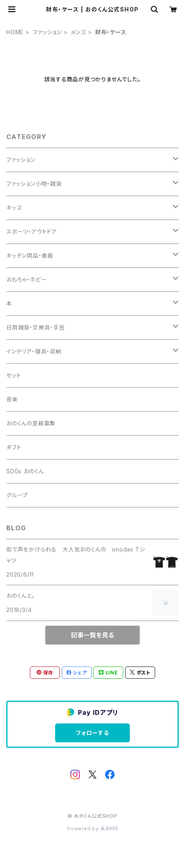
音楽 (12, 399)
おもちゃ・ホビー (27, 279)
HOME (15, 32)
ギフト (14, 447)
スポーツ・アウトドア (32, 232)
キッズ (14, 208)
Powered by (92, 829)
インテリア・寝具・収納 (34, 351)
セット (14, 375)
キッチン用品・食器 (30, 255)
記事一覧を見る (92, 635)
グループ (17, 495)
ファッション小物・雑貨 (34, 184)
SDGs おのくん (25, 471)
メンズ (79, 32)
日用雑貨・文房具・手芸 (36, 327)
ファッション (47, 32)
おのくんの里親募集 (31, 423)
